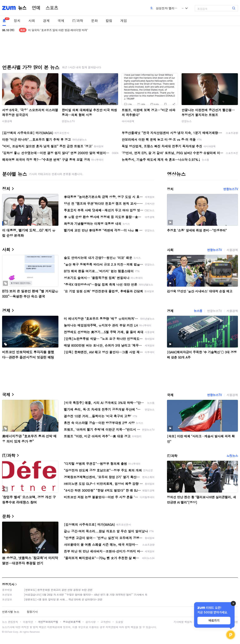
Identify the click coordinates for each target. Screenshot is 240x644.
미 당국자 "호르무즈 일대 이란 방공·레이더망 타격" (58, 30)
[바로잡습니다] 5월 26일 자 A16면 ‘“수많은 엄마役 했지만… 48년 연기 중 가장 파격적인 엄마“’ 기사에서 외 (86, 595)
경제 (46, 21)
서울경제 (7, 121)
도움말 (119, 622)
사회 (32, 21)
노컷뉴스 (232, 456)
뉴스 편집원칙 (10, 622)
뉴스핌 (198, 311)
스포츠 (52, 8)
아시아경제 (128, 121)
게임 (124, 21)
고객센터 (106, 622)
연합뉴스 (187, 121)
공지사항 (91, 622)
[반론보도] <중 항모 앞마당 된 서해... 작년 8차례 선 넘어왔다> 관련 (63, 599)
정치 (17, 21)
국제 (61, 21)
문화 (94, 21)
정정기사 (8, 584)
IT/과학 (78, 21)
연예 (36, 8)
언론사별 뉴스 (11, 612)
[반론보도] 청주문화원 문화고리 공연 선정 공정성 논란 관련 (58, 590)
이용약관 (28, 622)
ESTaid (8, 632)
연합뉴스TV (68, 121)
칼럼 (109, 21)
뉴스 (22, 8)
